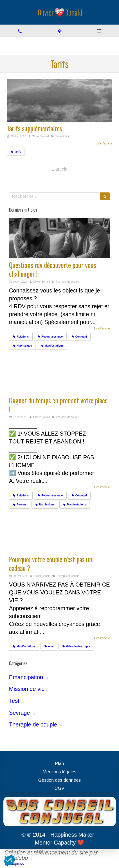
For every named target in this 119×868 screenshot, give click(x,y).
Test (14, 701)
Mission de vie (27, 689)
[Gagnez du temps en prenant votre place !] (59, 373)
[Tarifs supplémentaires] (59, 101)
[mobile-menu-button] (99, 31)
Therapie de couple (33, 724)
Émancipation (26, 677)
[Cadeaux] (59, 532)
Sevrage (19, 713)
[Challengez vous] (59, 238)
